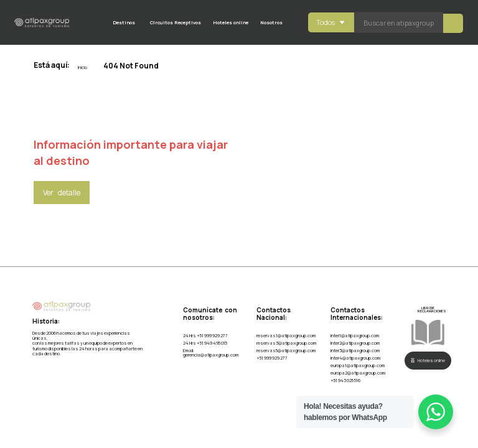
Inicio (82, 68)
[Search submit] (453, 23)
